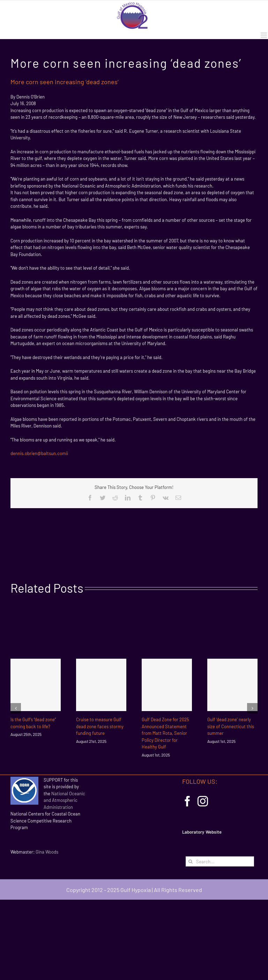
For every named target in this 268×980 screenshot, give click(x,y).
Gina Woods (47, 852)
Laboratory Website (202, 832)
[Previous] (16, 708)
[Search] (191, 861)
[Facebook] (187, 801)
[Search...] (220, 861)
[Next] (252, 708)
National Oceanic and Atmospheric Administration (64, 800)
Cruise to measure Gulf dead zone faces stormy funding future (100, 726)
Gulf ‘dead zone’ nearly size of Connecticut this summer (231, 726)
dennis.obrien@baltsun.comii (39, 453)
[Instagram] (203, 801)
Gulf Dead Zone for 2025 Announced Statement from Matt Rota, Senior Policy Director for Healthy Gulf (165, 733)
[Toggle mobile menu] (264, 35)
